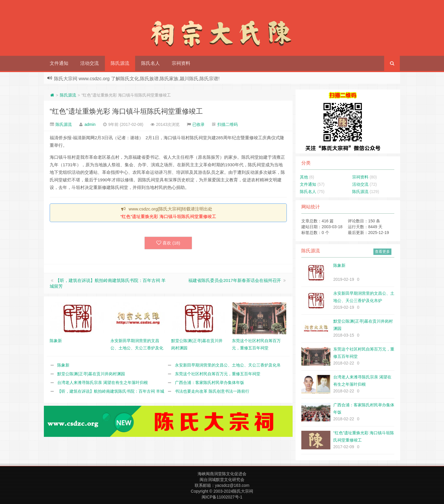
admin (90, 124)
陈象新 (63, 365)
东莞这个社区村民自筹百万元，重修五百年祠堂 (218, 374)
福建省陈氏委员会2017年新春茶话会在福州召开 (234, 280)
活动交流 (89, 63)
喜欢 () (168, 243)
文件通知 (59, 63)
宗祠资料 (181, 63)
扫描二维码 (228, 124)
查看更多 (382, 252)
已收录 (198, 124)
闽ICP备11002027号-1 (222, 497)
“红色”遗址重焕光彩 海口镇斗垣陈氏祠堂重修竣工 (126, 111)
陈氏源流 (120, 63)
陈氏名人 (151, 63)
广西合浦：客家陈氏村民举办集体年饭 (210, 383)
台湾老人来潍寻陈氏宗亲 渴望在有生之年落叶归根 (103, 383)
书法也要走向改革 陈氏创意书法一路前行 (212, 391)
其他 (304, 177)
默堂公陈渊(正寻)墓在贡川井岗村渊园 (91, 374)
